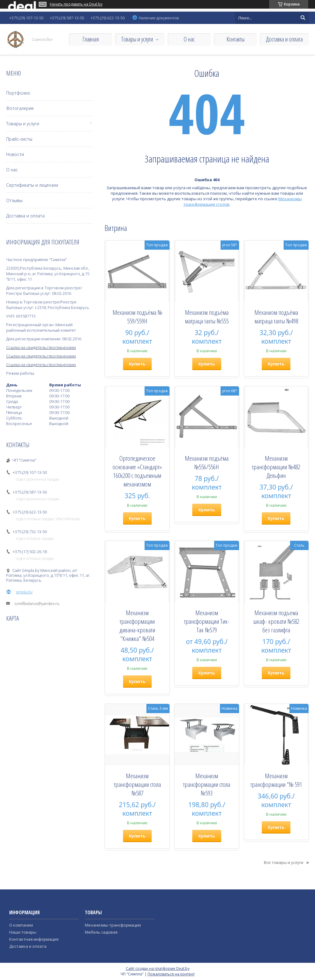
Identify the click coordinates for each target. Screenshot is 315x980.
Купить (137, 364)
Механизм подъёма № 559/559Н (137, 317)
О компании (21, 925)
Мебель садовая (101, 932)
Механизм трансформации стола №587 (137, 784)
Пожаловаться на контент (171, 974)
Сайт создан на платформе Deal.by (158, 968)
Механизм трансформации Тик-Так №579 (207, 621)
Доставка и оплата (284, 39)
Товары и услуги (137, 39)
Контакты (235, 39)
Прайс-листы (19, 139)
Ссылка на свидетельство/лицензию (41, 347)
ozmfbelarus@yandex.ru (37, 603)
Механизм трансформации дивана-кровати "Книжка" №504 (137, 626)
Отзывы (14, 200)
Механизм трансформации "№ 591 (276, 780)
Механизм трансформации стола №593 (207, 784)
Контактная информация (34, 939)
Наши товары (23, 932)
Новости (15, 154)
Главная (91, 39)
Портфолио (18, 93)
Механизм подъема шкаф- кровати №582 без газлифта (276, 621)
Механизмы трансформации (113, 925)
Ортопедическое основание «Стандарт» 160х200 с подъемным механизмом (137, 471)
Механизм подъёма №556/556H (207, 463)
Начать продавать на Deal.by (76, 4)
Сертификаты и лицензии (32, 185)
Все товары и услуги (284, 862)
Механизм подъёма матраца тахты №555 (207, 317)
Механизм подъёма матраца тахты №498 (276, 317)
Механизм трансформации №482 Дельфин (276, 467)
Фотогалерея (20, 108)
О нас (189, 39)
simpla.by (24, 592)
